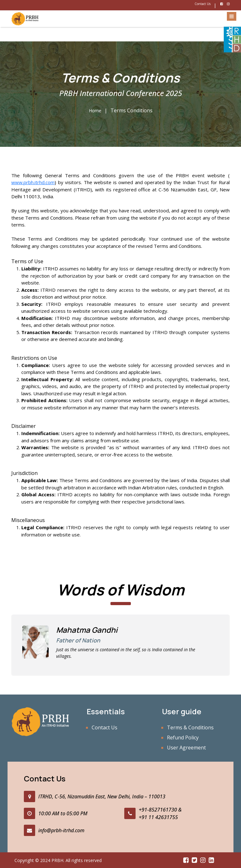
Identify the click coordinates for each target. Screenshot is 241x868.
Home (95, 111)
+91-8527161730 (158, 810)
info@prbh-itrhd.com (61, 830)
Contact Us (203, 4)
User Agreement (186, 748)
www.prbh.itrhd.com (33, 182)
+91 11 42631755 (158, 817)
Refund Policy (183, 738)
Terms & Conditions (190, 727)
